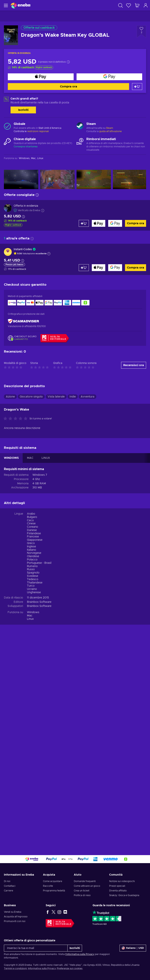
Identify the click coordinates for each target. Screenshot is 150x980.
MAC (30, 458)
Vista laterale (56, 397)
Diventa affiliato (118, 891)
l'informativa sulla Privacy (80, 954)
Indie (73, 397)
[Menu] (5, 5)
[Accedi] (146, 5)
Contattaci (10, 886)
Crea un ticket (82, 891)
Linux (30, 619)
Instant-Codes (23, 249)
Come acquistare (53, 881)
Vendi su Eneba (13, 912)
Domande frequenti (85, 881)
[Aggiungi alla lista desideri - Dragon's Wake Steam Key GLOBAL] (141, 32)
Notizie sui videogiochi (122, 881)
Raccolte (48, 886)
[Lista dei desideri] (129, 5)
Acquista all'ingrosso (16, 917)
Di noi (7, 881)
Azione (10, 397)
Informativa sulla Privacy (42, 968)
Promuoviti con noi (15, 921)
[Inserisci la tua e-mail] (36, 948)
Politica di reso (82, 895)
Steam (110, 128)
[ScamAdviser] (23, 321)
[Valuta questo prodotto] (16, 419)
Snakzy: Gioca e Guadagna (124, 895)
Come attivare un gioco (87, 886)
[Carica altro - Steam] (80, 126)
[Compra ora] (41, 77)
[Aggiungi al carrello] (137, 87)
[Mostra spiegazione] (49, 254)
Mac (30, 616)
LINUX (46, 458)
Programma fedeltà (54, 891)
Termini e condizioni (15, 968)
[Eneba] (21, 5)
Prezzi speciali (117, 886)
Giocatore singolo (31, 397)
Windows (33, 612)
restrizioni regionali (38, 131)
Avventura (87, 397)
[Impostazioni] (133, 948)
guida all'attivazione (110, 131)
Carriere (8, 891)
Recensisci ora (134, 365)
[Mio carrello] (137, 5)
